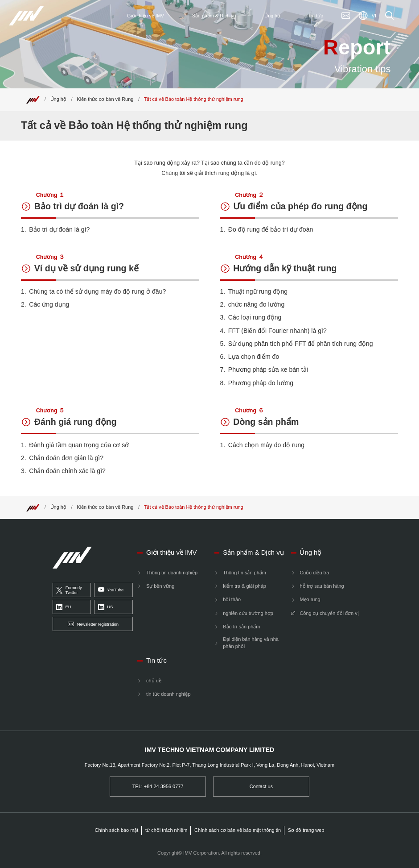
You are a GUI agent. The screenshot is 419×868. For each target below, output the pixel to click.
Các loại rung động (255, 317)
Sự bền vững (160, 586)
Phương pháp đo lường (261, 383)
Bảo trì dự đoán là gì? (79, 206)
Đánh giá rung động (76, 421)
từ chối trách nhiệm (166, 830)
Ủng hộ (58, 99)
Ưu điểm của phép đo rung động (300, 206)
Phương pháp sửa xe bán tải (268, 370)
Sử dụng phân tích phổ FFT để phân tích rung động (301, 344)
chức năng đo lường (256, 304)
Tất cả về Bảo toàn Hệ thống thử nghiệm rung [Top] (194, 99)
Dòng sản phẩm (266, 421)
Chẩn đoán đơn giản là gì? (66, 458)
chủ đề (154, 681)
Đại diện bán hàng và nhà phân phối (251, 643)
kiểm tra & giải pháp (244, 586)
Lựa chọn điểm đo (254, 357)
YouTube (111, 590)
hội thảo (232, 599)
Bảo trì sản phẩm (241, 627)
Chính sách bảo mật (117, 830)
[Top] (33, 99)
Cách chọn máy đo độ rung (266, 445)
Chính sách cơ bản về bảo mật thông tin (238, 830)
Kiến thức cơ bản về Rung (105, 99)
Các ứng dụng (49, 304)
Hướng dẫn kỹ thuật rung (285, 268)
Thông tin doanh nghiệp (172, 573)
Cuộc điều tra (314, 573)
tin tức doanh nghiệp (168, 694)
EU (64, 607)
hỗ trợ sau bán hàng (322, 586)
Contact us (261, 786)
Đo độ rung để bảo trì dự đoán (271, 229)
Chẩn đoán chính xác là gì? (67, 471)
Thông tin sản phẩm (244, 573)
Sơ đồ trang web (306, 830)
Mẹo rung (310, 599)
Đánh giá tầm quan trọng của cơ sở (79, 445)
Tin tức (156, 660)
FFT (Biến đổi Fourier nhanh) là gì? (277, 331)
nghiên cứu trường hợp (248, 613)
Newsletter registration (93, 624)
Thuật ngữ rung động (258, 291)
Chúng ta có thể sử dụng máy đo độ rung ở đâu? (97, 291)
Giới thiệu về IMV (171, 552)
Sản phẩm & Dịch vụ (253, 552)
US (105, 607)
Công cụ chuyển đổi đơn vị (329, 613)
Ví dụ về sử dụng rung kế (86, 268)
